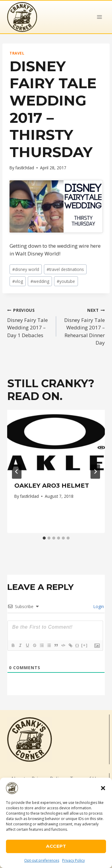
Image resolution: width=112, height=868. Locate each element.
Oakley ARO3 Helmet (52, 486)
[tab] (44, 538)
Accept (56, 846)
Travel (17, 53)
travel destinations (65, 269)
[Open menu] (99, 17)
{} (77, 645)
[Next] (95, 472)
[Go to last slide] (17, 472)
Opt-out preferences (42, 860)
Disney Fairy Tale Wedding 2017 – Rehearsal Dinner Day (83, 326)
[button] (103, 788)
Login (98, 606)
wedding (40, 281)
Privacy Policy (73, 860)
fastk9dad (25, 168)
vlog (18, 281)
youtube (66, 281)
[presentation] (56, 442)
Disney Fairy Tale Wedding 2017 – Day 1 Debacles (29, 322)
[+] (85, 645)
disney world (26, 269)
